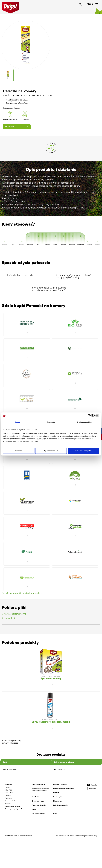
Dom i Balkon (10, 793)
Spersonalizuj (51, 451)
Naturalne (8, 798)
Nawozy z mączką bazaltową (15, 809)
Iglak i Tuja (9, 790)
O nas (34, 809)
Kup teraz (16, 127)
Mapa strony (58, 801)
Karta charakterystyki (14, 614)
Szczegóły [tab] (51, 422)
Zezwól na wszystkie (84, 451)
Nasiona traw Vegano (13, 806)
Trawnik (8, 804)
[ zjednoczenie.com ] (91, 836)
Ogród (7, 787)
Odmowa (19, 451)
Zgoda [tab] (18, 422)
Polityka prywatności (61, 805)
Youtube (92, 785)
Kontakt (56, 793)
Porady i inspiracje (38, 784)
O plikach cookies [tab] (84, 422)
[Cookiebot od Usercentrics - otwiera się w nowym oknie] (88, 416)
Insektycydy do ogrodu (51, 676)
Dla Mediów (36, 797)
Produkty (8, 784)
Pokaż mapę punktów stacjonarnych (22, 593)
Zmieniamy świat (38, 801)
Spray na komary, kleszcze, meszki (51, 722)
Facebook (92, 789)
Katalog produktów (60, 784)
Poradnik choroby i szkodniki (64, 789)
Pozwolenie (9, 618)
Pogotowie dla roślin (39, 805)
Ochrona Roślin (11, 801)
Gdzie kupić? (58, 797)
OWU (55, 814)
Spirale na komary (51, 679)
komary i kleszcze (10, 743)
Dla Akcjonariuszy (38, 814)
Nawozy (8, 795)
